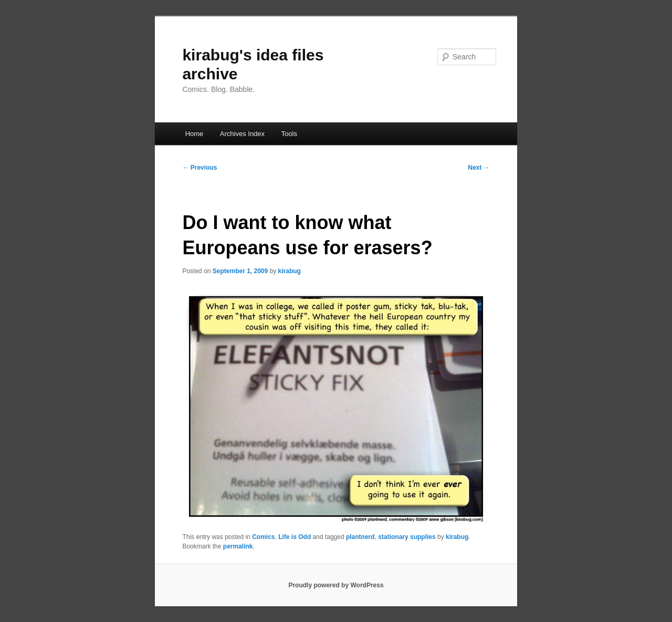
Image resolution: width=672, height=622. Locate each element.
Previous (199, 168)
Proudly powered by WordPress (336, 585)
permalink (238, 546)
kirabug (290, 271)
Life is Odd (295, 537)
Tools (289, 134)
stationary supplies (407, 537)
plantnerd (360, 537)
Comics (263, 537)
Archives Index (242, 134)
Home (195, 134)
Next (479, 168)
